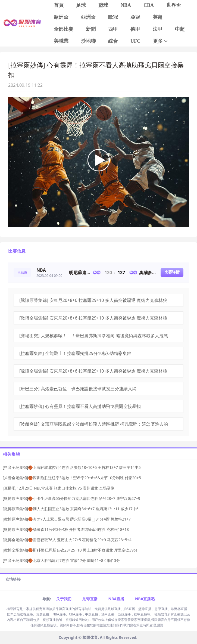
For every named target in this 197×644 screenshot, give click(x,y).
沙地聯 (88, 41)
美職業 (61, 41)
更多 (161, 41)
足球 (81, 5)
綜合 (113, 41)
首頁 (59, 5)
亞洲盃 (88, 17)
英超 (158, 17)
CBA (149, 5)
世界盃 (174, 5)
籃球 (103, 5)
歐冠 (113, 17)
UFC (135, 41)
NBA (126, 5)
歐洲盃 (61, 17)
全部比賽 (64, 29)
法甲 (158, 29)
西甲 (113, 29)
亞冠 (135, 17)
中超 (180, 29)
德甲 (135, 29)
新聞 (91, 29)
